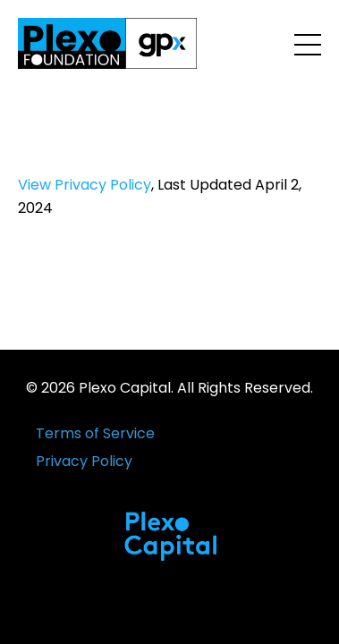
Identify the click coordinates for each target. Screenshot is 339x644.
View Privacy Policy (85, 185)
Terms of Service (95, 433)
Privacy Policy (84, 461)
